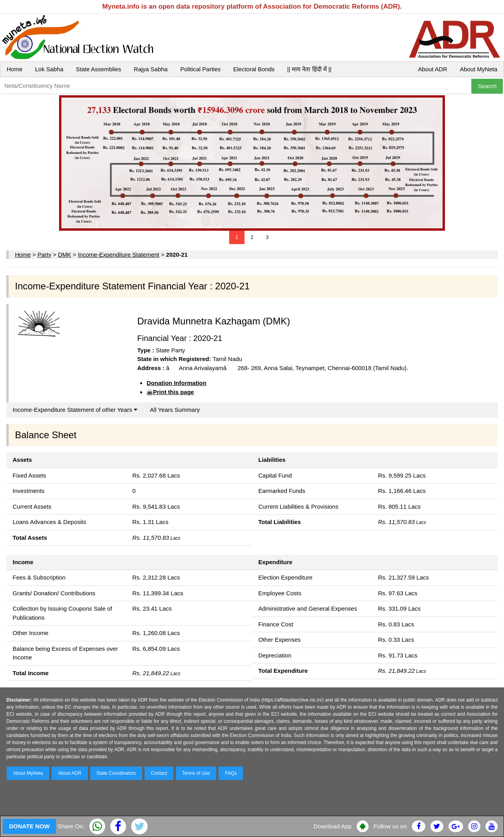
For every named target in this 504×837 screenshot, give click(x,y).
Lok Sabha (49, 69)
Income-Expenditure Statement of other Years (75, 410)
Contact (159, 773)
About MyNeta (479, 69)
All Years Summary (175, 410)
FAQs (231, 773)
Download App (333, 826)
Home (15, 69)
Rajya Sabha (151, 69)
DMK (64, 255)
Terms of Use (196, 773)
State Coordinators (116, 773)
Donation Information (176, 383)
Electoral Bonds (254, 69)
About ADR (433, 69)
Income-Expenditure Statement (119, 255)
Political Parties (201, 69)
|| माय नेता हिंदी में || (309, 69)
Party (44, 255)
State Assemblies (99, 69)
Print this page (173, 392)
